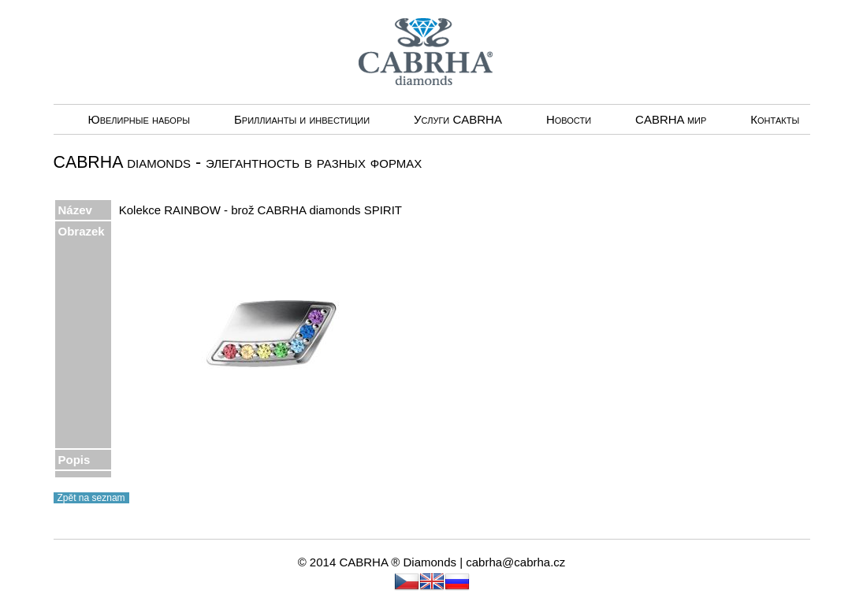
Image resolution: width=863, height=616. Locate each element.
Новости (569, 119)
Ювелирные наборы (139, 119)
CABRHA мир (671, 119)
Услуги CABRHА (458, 119)
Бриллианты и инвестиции (302, 119)
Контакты (775, 119)
